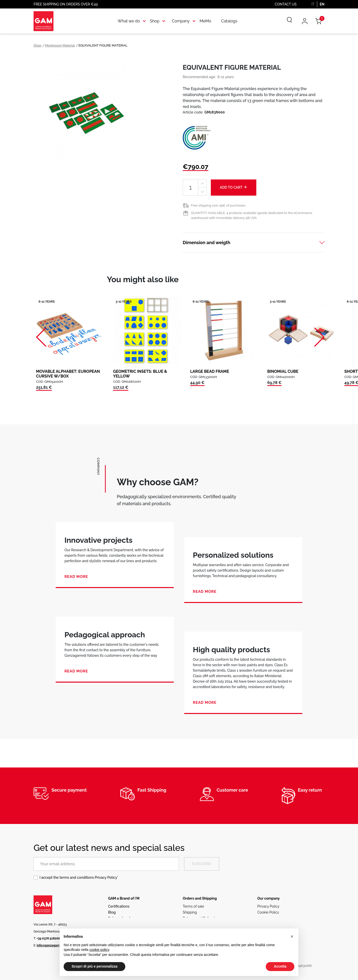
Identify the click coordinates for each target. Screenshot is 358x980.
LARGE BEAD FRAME (210, 371)
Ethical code (267, 918)
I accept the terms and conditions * (79, 877)
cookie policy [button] (99, 950)
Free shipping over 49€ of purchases (218, 205)
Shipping (190, 912)
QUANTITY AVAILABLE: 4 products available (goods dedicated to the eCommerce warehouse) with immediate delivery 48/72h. (252, 215)
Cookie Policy (268, 912)
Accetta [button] (280, 966)
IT (313, 4)
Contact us (286, 4)
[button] (292, 936)
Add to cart (234, 187)
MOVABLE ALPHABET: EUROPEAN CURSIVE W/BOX (68, 374)
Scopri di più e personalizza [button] (94, 966)
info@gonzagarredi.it (52, 945)
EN (322, 4)
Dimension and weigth (206, 243)
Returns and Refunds (200, 918)
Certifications (119, 906)
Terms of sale (193, 906)
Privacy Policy (106, 877)
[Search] (286, 21)
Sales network (120, 918)
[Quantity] (190, 188)
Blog (112, 912)
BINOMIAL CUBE (283, 371)
